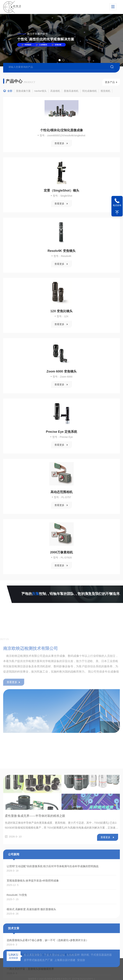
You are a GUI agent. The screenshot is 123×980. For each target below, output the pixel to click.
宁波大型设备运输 (54, 965)
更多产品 (110, 92)
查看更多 (57, 154)
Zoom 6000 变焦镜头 (59, 382)
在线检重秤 (73, 965)
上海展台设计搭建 (65, 970)
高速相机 (55, 101)
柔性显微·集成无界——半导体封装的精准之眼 (35, 901)
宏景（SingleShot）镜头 (59, 201)
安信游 (81, 970)
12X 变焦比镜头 (59, 321)
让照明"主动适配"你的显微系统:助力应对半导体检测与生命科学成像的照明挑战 (53, 952)
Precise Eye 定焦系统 (59, 442)
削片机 (85, 965)
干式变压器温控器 (101, 965)
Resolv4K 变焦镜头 (59, 261)
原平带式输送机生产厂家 (38, 970)
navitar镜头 (40, 101)
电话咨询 (117, 205)
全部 (10, 101)
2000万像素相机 (59, 563)
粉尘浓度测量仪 (33, 965)
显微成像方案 (23, 101)
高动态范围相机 (59, 502)
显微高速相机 (71, 101)
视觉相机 (105, 101)
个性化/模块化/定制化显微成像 (59, 141)
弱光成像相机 (90, 101)
